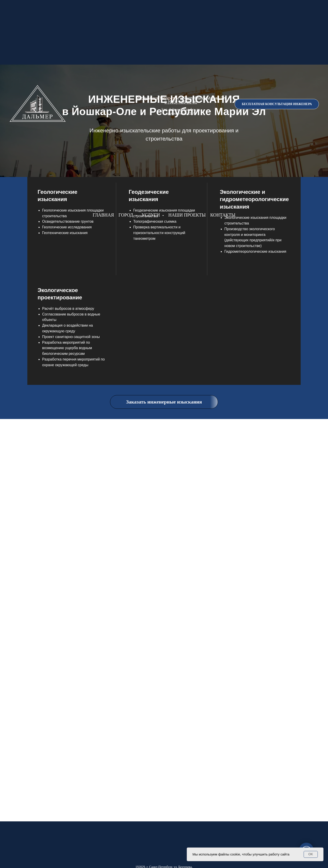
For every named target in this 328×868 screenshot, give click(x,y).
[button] (277, 104)
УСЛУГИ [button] (151, 215)
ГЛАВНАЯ (103, 215)
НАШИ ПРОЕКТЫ (187, 215)
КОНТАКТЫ (223, 215)
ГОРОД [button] (126, 215)
